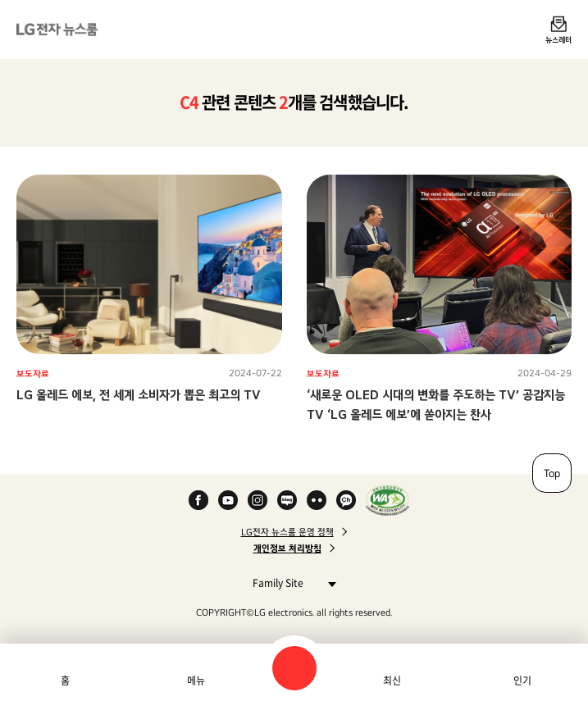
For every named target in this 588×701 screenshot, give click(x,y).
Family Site (290, 583)
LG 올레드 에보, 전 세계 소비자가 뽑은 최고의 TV (139, 395)
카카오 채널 (346, 500)
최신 (392, 681)
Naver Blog (287, 500)
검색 (294, 668)
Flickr (317, 500)
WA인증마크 (387, 500)
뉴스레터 (558, 39)
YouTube (228, 500)
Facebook (198, 500)
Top (552, 473)
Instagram (258, 500)
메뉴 (196, 681)
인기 (522, 681)
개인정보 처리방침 (287, 549)
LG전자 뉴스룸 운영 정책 (287, 532)
